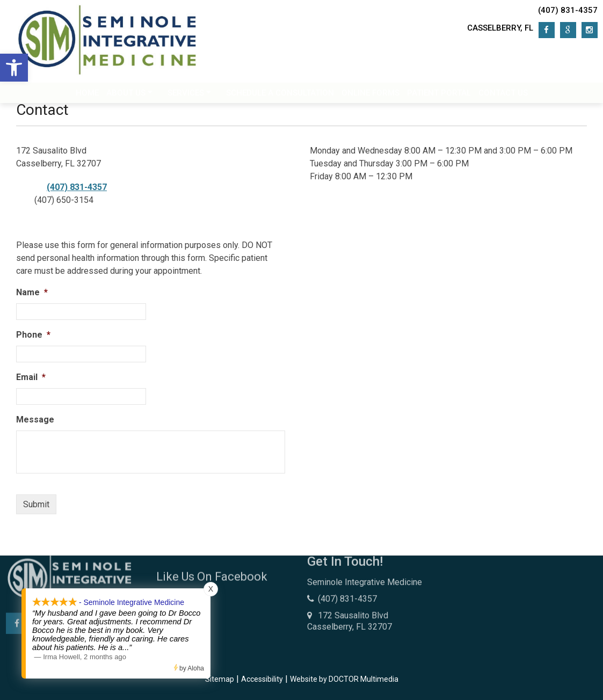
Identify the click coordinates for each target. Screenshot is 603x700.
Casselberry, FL (500, 28)
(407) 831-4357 (568, 10)
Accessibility (262, 679)
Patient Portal (439, 96)
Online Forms (370, 96)
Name (32, 292)
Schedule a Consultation (280, 96)
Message (35, 420)
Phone (33, 335)
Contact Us (503, 96)
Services (186, 96)
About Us (126, 96)
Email (31, 377)
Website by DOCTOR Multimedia (344, 679)
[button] (14, 68)
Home (87, 96)
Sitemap (220, 679)
